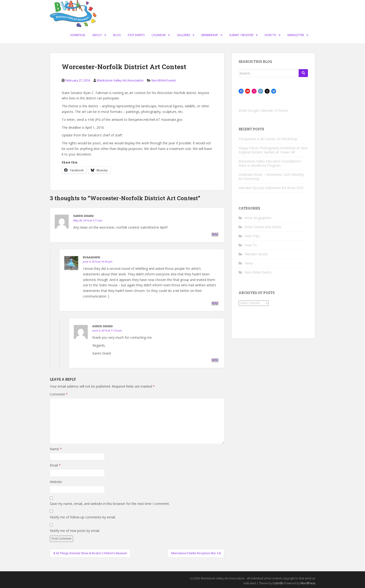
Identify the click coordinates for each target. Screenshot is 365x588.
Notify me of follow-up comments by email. (83, 517)
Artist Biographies (258, 218)
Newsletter (296, 35)
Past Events (136, 35)
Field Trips (252, 236)
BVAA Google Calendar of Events (263, 110)
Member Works (256, 254)
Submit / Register (241, 35)
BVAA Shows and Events (263, 227)
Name (56, 449)
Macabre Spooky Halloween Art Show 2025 (271, 188)
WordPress (308, 583)
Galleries (184, 35)
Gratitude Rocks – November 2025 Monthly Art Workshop (271, 177)
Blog (117, 35)
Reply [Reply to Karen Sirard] (215, 234)
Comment (59, 394)
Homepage (78, 35)
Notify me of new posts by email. (75, 531)
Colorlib (278, 583)
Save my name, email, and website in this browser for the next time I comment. (110, 504)
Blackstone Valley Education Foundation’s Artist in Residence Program (270, 163)
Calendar (159, 35)
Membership (210, 35)
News (249, 263)
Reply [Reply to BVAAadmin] (215, 303)
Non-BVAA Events (164, 80)
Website (56, 482)
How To (270, 35)
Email (55, 465)
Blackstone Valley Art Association (120, 80)
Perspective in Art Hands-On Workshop (268, 139)
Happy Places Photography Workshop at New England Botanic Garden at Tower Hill (273, 150)
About (97, 35)
